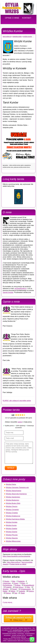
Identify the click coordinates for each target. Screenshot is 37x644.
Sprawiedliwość (29, 585)
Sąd (16, 593)
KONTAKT (27, 18)
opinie (20, 422)
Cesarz (16, 583)
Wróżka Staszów (12, 538)
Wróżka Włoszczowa (13, 541)
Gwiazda (22, 591)
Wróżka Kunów (27, 37)
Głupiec (7, 581)
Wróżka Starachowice (14, 491)
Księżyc (31, 591)
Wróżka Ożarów (12, 532)
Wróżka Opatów (12, 529)
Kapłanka (21, 581)
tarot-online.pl (7, 37)
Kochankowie (7, 585)
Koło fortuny (19, 587)
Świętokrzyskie (17, 37)
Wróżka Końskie (12, 522)
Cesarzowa (7, 583)
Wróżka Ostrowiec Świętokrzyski (17, 488)
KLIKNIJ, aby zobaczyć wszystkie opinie (17, 401)
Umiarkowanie (26, 589)
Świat (23, 593)
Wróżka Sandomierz (13, 497)
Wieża (13, 591)
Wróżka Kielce (11, 484)
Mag (14, 581)
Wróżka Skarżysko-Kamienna (16, 494)
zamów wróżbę (8, 292)
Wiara (23, 583)
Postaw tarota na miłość (18, 564)
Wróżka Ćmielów (12, 513)
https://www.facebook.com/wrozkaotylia (16, 556)
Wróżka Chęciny (12, 506)
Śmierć (15, 589)
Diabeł (5, 591)
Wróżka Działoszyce (13, 516)
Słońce (8, 593)
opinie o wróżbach (30, 630)
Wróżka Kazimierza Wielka (15, 519)
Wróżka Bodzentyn (13, 500)
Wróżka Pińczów (12, 535)
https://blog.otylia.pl (14, 562)
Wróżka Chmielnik (12, 510)
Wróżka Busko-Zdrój (13, 503)
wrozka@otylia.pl (20, 288)
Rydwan (18, 585)
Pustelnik (8, 587)
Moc (29, 587)
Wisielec (6, 589)
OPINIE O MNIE (12, 18)
